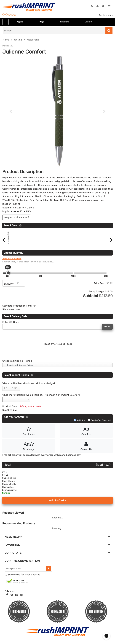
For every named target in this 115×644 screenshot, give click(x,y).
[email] (26, 572)
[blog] (16, 599)
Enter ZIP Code (11, 326)
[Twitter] (12, 599)
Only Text (86, 434)
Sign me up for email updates (24, 578)
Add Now (80, 424)
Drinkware (64, 22)
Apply (107, 330)
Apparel (20, 22)
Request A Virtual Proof (17, 217)
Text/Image (29, 449)
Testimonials (106, 15)
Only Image (29, 434)
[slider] (8, 276)
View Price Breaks (12, 262)
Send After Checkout (99, 424)
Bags (42, 22)
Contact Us (86, 449)
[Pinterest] (21, 599)
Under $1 (89, 22)
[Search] (54, 31)
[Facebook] (7, 599)
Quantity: (9, 288)
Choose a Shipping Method (17, 364)
